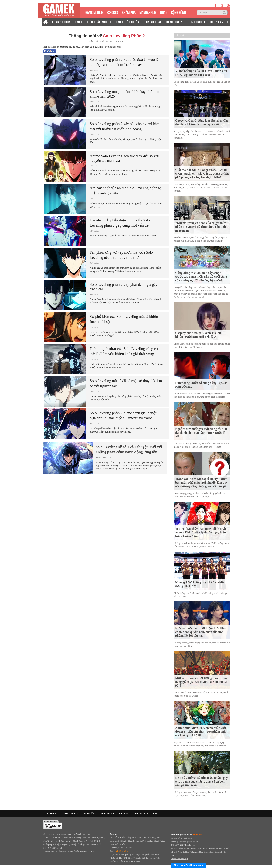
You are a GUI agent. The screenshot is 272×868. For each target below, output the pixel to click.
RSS (155, 813)
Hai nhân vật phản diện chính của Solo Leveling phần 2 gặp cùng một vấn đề (120, 223)
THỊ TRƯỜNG (89, 813)
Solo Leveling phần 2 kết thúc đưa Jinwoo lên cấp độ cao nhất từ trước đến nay (125, 62)
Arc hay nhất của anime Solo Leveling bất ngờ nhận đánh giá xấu (126, 191)
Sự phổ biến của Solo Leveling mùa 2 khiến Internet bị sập (124, 319)
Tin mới (180, 35)
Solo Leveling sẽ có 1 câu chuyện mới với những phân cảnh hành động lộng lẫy (129, 449)
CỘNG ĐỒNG (178, 12)
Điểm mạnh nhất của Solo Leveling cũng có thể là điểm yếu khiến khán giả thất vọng (124, 351)
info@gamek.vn (122, 851)
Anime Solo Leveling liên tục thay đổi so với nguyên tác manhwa (124, 158)
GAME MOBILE (94, 12)
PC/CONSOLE (197, 22)
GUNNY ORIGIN (61, 22)
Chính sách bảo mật (179, 859)
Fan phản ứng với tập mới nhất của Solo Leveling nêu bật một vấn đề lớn (121, 255)
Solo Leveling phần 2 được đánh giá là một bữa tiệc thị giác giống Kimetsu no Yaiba (123, 415)
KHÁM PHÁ (129, 12)
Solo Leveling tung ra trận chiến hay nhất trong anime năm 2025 (126, 94)
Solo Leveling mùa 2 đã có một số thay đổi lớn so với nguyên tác (126, 383)
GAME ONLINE (175, 22)
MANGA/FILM (148, 12)
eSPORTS (112, 12)
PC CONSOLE (108, 813)
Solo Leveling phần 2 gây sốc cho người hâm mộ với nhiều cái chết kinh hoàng (125, 126)
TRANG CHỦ (52, 813)
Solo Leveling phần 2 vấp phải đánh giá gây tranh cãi (124, 287)
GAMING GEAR (153, 22)
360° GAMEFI (219, 22)
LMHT (79, 22)
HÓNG (164, 12)
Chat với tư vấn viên (189, 866)
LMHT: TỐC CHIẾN (128, 22)
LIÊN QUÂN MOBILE (99, 22)
